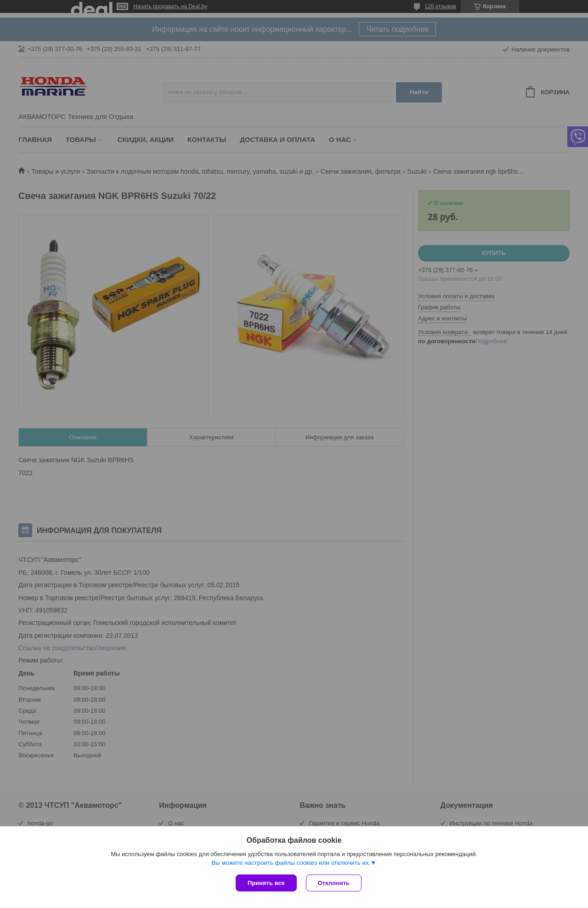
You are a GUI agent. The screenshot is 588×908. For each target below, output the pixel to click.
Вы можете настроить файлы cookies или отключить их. (291, 863)
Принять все (266, 883)
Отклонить (334, 883)
